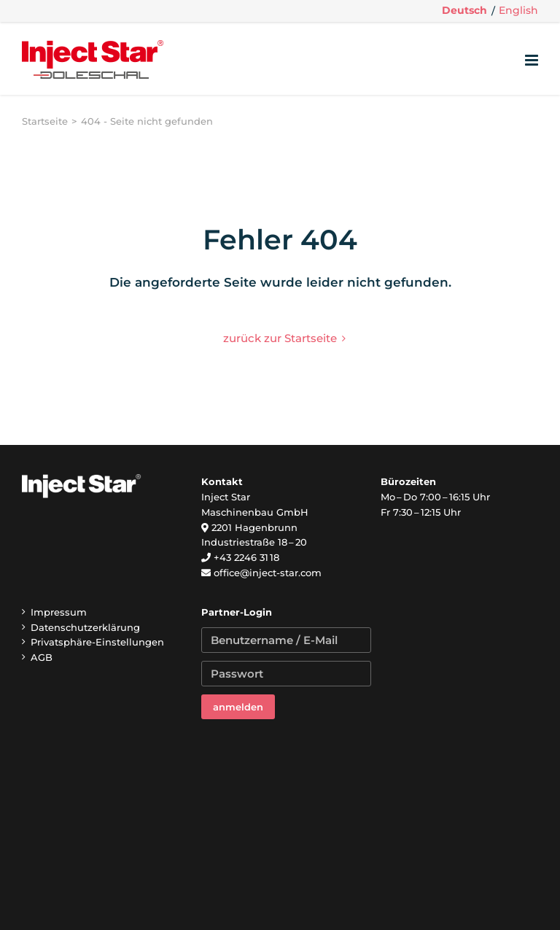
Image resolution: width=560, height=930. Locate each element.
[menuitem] (464, 11)
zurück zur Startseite (280, 338)
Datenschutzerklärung (85, 627)
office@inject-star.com (268, 573)
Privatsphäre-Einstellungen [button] (97, 642)
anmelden (238, 707)
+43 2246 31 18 (246, 557)
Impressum (59, 612)
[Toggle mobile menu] (533, 60)
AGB (42, 657)
